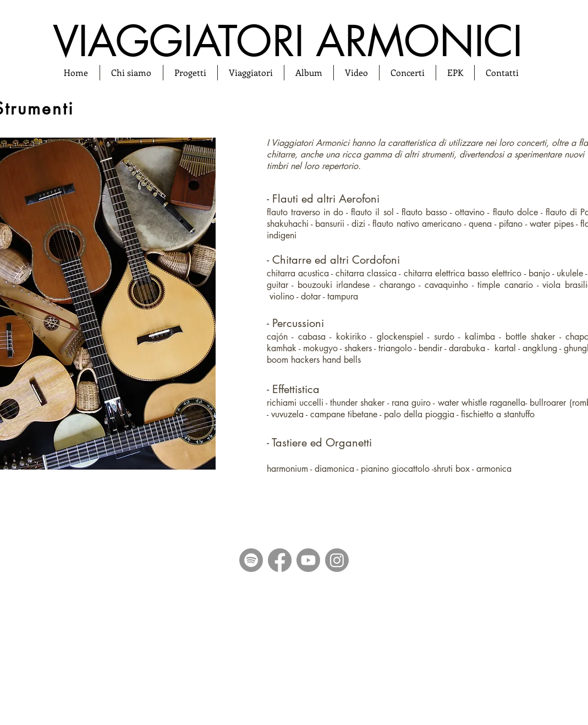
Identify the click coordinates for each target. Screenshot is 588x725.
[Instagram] (337, 560)
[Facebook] (280, 560)
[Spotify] (251, 560)
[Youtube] (308, 560)
